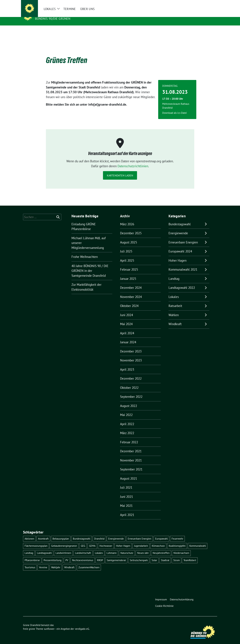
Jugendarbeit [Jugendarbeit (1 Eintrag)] (141, 541)
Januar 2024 (128, 337)
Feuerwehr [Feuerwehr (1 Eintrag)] (177, 533)
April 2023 (127, 364)
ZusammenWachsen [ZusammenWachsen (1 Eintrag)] (89, 562)
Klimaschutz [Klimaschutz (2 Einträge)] (158, 541)
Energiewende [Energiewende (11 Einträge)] (116, 533)
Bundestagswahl (180, 219)
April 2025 (127, 255)
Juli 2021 (126, 482)
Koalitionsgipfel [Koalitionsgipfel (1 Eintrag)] (177, 541)
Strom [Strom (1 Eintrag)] (176, 555)
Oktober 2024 (129, 301)
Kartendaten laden (120, 170)
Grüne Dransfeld (51, 14)
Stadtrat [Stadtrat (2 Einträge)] (165, 555)
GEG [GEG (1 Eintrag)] (83, 541)
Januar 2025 (128, 273)
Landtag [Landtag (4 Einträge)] (29, 548)
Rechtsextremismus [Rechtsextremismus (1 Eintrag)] (83, 555)
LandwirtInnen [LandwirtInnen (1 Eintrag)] (63, 548)
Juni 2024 (127, 310)
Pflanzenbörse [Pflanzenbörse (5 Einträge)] (32, 555)
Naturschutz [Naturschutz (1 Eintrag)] (127, 548)
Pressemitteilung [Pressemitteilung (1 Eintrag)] (53, 555)
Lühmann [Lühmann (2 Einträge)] (112, 548)
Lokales (174, 292)
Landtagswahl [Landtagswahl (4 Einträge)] (44, 548)
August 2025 (129, 237)
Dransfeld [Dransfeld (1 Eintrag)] (99, 533)
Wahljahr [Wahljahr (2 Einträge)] (56, 562)
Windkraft (175, 319)
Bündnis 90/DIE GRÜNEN (53, 19)
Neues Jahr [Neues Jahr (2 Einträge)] (143, 548)
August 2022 (129, 401)
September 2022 (131, 391)
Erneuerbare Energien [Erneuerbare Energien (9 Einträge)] (139, 533)
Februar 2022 (129, 437)
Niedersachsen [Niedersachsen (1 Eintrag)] (181, 548)
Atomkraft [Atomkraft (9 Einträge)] (43, 533)
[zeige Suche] (211, 3)
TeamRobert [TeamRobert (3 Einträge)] (190, 555)
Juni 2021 (127, 491)
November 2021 (131, 455)
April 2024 (127, 328)
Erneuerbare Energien (183, 237)
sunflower (49, 624)
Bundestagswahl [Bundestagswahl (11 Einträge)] (82, 533)
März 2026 (127, 219)
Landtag (174, 273)
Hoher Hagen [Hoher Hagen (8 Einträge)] (123, 541)
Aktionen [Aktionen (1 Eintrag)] (29, 533)
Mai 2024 (126, 319)
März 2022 (127, 428)
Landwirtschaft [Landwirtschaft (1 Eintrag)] (83, 548)
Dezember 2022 (131, 373)
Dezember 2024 (131, 282)
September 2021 (131, 464)
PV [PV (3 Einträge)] (67, 555)
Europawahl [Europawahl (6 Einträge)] (161, 533)
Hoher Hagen (178, 255)
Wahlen (174, 310)
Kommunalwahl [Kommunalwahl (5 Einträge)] (198, 541)
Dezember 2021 (131, 446)
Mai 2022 (126, 410)
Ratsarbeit (175, 301)
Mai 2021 (126, 500)
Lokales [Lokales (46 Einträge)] (99, 548)
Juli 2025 (126, 246)
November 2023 (131, 355)
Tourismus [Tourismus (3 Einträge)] (30, 562)
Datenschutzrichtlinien (133, 161)
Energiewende (178, 228)
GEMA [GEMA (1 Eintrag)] (92, 541)
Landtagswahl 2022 (182, 282)
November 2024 (131, 292)
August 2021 (129, 473)
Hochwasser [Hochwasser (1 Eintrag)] (106, 541)
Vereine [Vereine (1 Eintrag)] (43, 562)
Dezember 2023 (131, 346)
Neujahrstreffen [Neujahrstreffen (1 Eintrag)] (161, 548)
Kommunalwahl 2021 (183, 264)
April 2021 (127, 510)
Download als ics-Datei (175, 108)
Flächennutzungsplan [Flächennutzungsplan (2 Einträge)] (36, 541)
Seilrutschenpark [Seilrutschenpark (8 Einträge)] (139, 555)
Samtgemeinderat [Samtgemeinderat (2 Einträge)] (116, 555)
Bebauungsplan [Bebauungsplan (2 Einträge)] (61, 533)
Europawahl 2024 (180, 246)
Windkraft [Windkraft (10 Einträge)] (69, 562)
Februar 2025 (129, 264)
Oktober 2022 (129, 382)
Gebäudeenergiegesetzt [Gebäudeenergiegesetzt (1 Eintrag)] (64, 541)
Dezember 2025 (131, 228)
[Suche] (206, 3)
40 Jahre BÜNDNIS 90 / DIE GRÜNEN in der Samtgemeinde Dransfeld (90, 265)
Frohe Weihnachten (85, 251)
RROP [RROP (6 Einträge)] (100, 555)
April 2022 (127, 419)
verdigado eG (82, 624)
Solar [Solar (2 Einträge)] (154, 555)
